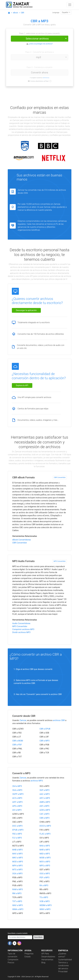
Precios (11, 963)
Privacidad (63, 971)
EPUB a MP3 (18, 830)
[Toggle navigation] (70, 5)
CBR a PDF (17, 745)
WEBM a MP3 (46, 905)
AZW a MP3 (45, 810)
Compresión (13, 960)
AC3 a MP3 (17, 798)
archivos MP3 (37, 781)
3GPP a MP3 (18, 794)
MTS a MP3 (17, 870)
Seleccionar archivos (37, 39)
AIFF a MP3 (17, 802)
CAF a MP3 (44, 814)
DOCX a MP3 (45, 826)
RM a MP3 (17, 893)
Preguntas (29, 954)
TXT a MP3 (17, 901)
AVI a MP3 (17, 810)
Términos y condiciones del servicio (64, 966)
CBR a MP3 (45, 741)
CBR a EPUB (45, 729)
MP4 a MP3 (18, 866)
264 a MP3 (17, 786)
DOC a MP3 (17, 826)
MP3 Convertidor (60, 561)
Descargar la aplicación (26, 310)
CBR (22, 13)
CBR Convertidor (60, 477)
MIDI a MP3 (45, 854)
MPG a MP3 (45, 866)
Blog (43, 963)
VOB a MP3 (45, 901)
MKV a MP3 (18, 858)
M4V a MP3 (18, 854)
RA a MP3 (44, 885)
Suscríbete (38, 937)
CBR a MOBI (18, 741)
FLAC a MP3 (45, 834)
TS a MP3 (44, 897)
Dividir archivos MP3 (21, 632)
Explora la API (22, 385)
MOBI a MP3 (45, 858)
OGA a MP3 (17, 874)
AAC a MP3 (45, 794)
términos (46, 78)
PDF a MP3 (44, 878)
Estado (28, 957)
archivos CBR (59, 720)
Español (65, 12)
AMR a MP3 (45, 802)
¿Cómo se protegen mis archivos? (41, 44)
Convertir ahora (39, 73)
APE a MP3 (17, 806)
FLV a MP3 (17, 838)
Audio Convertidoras (21, 623)
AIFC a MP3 (45, 798)
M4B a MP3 (18, 850)
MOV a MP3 (45, 862)
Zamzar (23, 720)
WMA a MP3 (18, 909)
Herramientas (47, 960)
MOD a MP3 (18, 862)
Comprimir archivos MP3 (23, 629)
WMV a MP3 (45, 909)
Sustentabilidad (65, 960)
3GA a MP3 (17, 790)
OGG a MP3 (45, 874)
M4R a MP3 (45, 850)
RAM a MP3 (18, 889)
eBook (15, 13)
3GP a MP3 (45, 790)
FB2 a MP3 (17, 834)
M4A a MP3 (45, 846)
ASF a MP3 (44, 806)
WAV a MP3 (18, 905)
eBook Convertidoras (22, 540)
